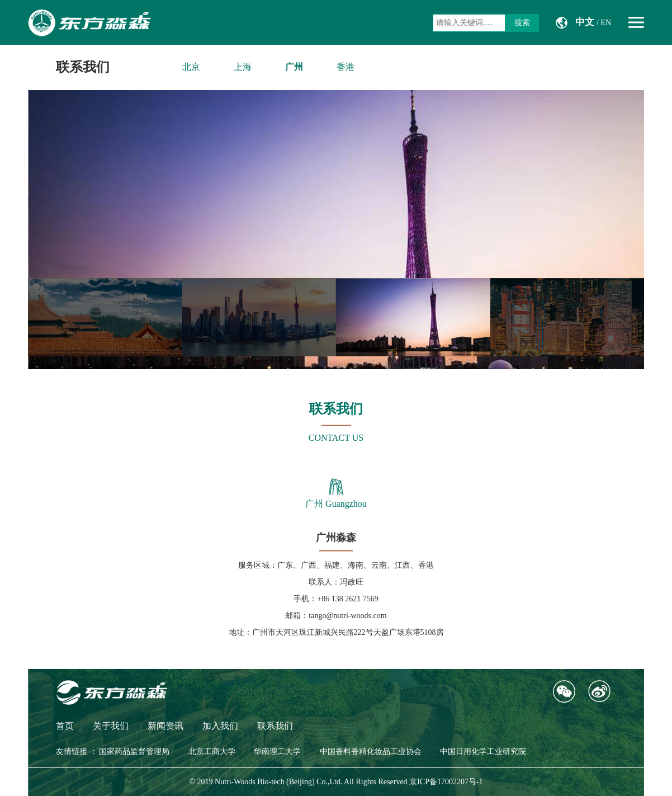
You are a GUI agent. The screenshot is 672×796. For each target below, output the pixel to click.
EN (606, 23)
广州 (294, 67)
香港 (346, 67)
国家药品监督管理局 (134, 752)
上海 (243, 67)
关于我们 (111, 726)
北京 (191, 67)
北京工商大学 (212, 752)
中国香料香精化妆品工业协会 (371, 752)
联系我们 (83, 67)
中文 (585, 22)
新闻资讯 (165, 726)
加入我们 (220, 726)
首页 (65, 726)
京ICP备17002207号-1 (446, 782)
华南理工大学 (277, 752)
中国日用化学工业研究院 (483, 752)
